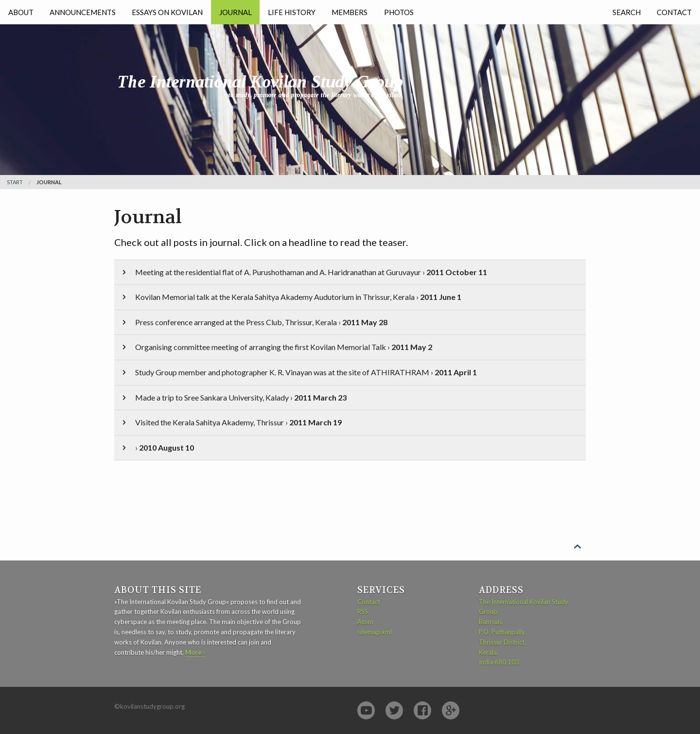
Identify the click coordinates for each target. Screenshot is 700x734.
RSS (363, 612)
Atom (365, 622)
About (21, 12)
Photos (399, 12)
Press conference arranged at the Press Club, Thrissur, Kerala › (254, 322)
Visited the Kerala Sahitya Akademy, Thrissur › (231, 422)
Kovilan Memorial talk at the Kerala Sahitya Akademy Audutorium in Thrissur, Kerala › (291, 297)
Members (350, 12)
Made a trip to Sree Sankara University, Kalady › (233, 397)
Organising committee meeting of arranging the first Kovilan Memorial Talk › (276, 347)
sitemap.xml (375, 632)
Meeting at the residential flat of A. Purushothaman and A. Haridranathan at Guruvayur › (304, 272)
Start (15, 182)
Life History (292, 12)
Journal (236, 12)
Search (627, 12)
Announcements (83, 12)
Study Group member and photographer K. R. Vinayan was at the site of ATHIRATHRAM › (298, 372)
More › (195, 652)
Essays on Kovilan (167, 12)
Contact (674, 12)
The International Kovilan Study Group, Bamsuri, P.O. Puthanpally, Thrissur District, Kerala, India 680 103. (524, 632)
